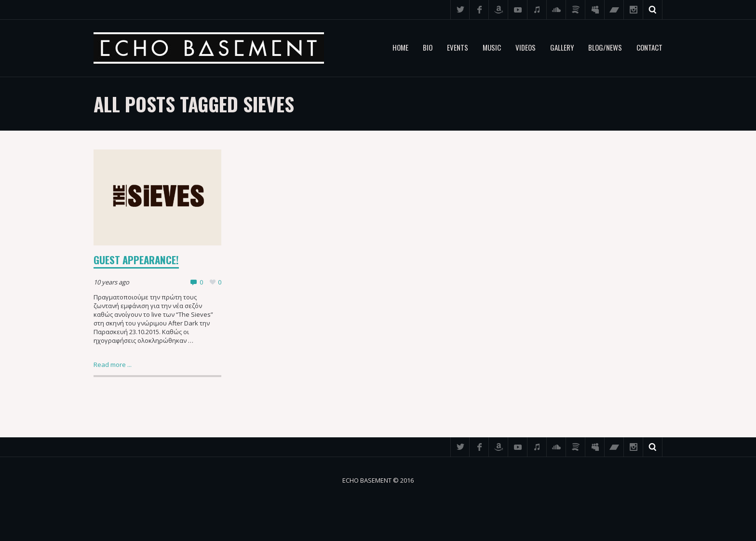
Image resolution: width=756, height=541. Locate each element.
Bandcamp (614, 10)
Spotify (576, 10)
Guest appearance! (136, 260)
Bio (428, 47)
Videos (526, 47)
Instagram (634, 10)
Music (492, 47)
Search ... (653, 10)
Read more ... (113, 365)
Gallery (562, 47)
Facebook (479, 10)
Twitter (460, 10)
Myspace (595, 10)
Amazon (499, 10)
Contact (649, 47)
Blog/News (605, 47)
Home (400, 47)
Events (458, 47)
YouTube (518, 10)
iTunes (537, 10)
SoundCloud (556, 10)
